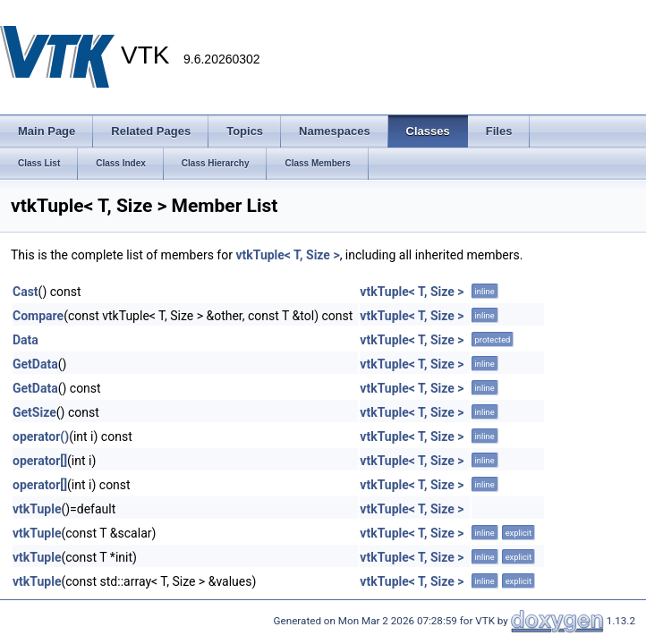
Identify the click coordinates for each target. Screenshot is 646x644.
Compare (38, 316)
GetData (35, 364)
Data (25, 340)
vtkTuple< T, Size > (287, 255)
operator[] (40, 461)
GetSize (34, 412)
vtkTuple (37, 509)
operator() (41, 436)
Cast (25, 292)
